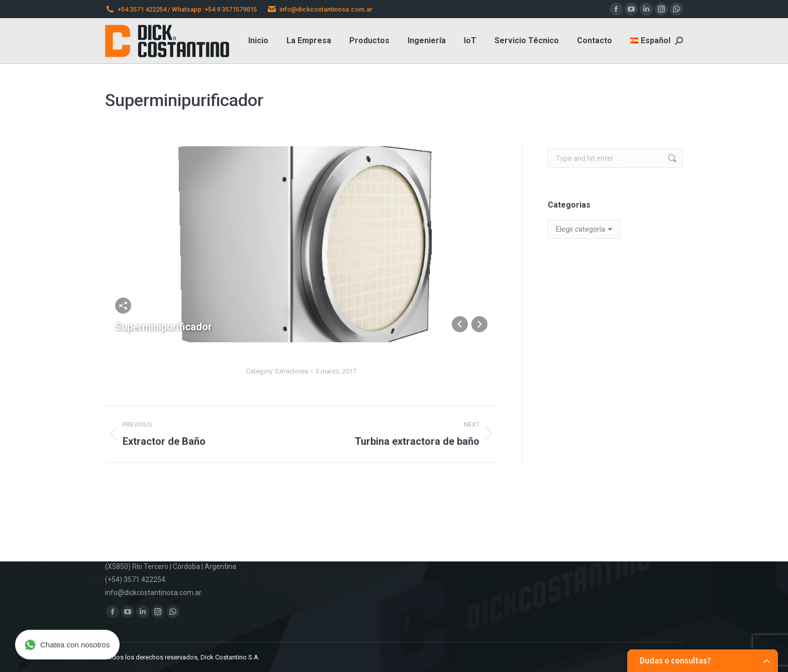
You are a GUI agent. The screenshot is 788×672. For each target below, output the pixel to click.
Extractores (292, 371)
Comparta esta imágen (123, 306)
